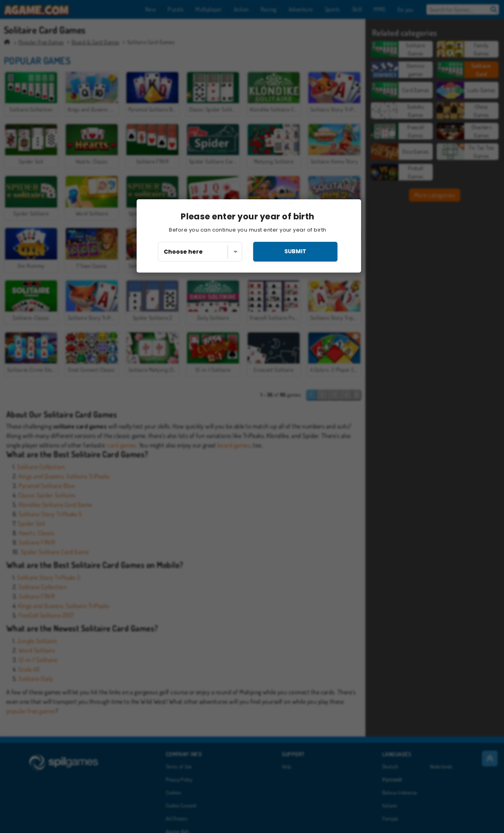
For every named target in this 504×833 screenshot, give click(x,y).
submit (295, 251)
